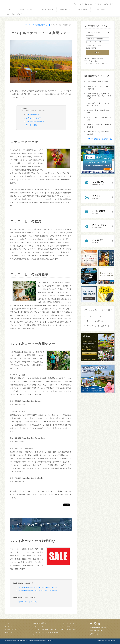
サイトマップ (9, 626)
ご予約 (75, 4)
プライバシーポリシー (68, 623)
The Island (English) (96, 631)
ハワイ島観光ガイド (15, 14)
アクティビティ (100, 9)
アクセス (98, 4)
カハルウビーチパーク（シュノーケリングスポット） (99, 104)
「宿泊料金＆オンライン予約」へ (28, 602)
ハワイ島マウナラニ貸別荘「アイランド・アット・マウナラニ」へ (39, 591)
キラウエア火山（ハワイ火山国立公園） (99, 119)
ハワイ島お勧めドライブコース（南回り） (98, 88)
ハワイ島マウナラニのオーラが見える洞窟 (99, 126)
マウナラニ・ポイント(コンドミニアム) (46, 629)
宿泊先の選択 (90, 35)
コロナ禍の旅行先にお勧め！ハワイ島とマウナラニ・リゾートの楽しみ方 (99, 96)
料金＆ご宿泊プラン (27, 9)
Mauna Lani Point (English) (98, 627)
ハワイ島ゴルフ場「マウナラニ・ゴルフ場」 (99, 133)
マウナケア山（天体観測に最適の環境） (99, 111)
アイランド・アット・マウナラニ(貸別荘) (45, 634)
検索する (98, 52)
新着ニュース (9, 633)
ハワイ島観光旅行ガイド (41, 623)
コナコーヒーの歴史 (33, 118)
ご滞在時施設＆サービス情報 (97, 82)
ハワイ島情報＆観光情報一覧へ (101, 139)
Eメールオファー (10, 629)
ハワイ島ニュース (86, 4)
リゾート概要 (46, 9)
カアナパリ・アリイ (94, 316)
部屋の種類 (64, 9)
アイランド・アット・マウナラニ (97, 63)
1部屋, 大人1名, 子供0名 (94, 45)
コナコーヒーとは (33, 115)
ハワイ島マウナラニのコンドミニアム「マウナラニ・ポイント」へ (39, 588)
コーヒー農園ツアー (33, 125)
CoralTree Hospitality (110, 640)
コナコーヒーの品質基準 (35, 121)
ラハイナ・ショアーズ (95, 321)
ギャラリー (81, 9)
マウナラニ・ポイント (92, 61)
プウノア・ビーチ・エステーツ (98, 326)
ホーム (10, 9)
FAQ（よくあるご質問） (69, 629)
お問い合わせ (109, 4)
